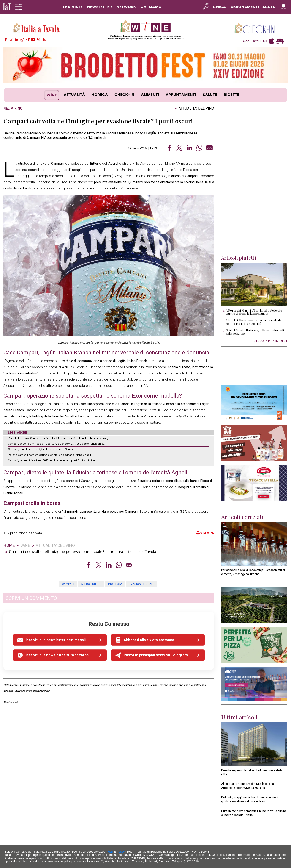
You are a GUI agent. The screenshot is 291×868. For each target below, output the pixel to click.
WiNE (52, 95)
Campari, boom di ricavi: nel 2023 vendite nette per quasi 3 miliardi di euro (53, 460)
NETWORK (126, 7)
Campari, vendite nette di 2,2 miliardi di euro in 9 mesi (41, 449)
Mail (110, 852)
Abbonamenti (245, 7)
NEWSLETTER (100, 7)
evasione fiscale (142, 584)
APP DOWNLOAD (255, 41)
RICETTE (231, 95)
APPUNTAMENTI (181, 95)
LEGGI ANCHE (17, 433)
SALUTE (210, 95)
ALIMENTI (150, 95)
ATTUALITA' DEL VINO (196, 108)
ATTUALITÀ (74, 95)
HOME (9, 545)
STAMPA (205, 533)
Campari (68, 584)
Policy (121, 852)
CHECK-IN (124, 95)
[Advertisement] (254, 179)
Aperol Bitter (91, 584)
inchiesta (115, 584)
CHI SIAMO (151, 7)
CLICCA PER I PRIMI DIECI (271, 341)
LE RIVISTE (73, 7)
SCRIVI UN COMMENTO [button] (31, 598)
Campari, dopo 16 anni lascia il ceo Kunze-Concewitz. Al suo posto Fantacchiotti (57, 444)
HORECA (100, 95)
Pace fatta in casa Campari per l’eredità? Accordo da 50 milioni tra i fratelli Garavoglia (60, 438)
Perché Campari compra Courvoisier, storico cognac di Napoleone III (50, 455)
